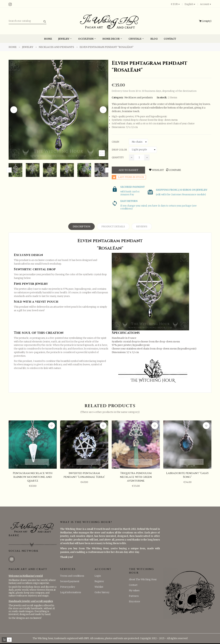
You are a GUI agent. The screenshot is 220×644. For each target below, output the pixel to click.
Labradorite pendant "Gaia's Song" (187, 475)
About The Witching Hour (143, 579)
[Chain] (138, 142)
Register (99, 581)
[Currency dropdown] (177, 4)
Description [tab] (81, 226)
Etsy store (134, 602)
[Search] (27, 21)
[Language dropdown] (190, 4)
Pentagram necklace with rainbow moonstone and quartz (33, 477)
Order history (102, 592)
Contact (133, 585)
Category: (118, 97)
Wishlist (99, 587)
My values (134, 591)
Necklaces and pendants (139, 97)
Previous (14, 110)
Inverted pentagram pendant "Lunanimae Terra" (84, 475)
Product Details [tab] (113, 226)
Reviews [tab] (142, 226)
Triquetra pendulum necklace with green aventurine (136, 477)
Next (103, 110)
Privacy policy (68, 587)
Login (98, 576)
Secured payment (70, 581)
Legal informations (71, 592)
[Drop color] (143, 150)
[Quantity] (139, 158)
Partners (134, 596)
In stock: (162, 97)
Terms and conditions (72, 576)
